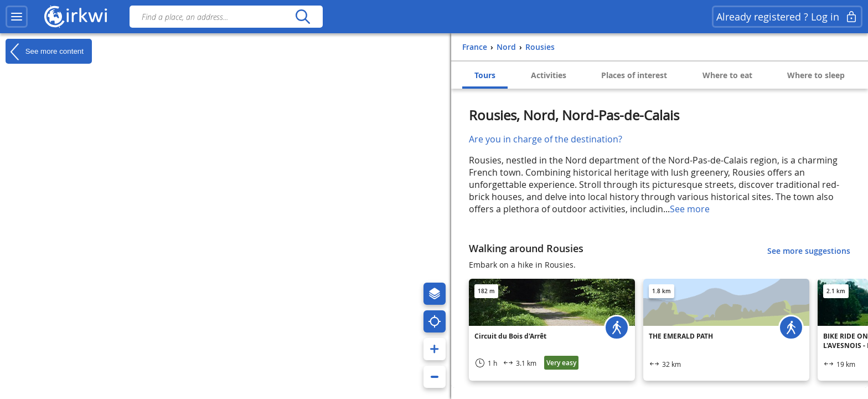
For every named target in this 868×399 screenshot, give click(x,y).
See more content (45, 52)
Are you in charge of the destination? (546, 139)
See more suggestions (809, 251)
